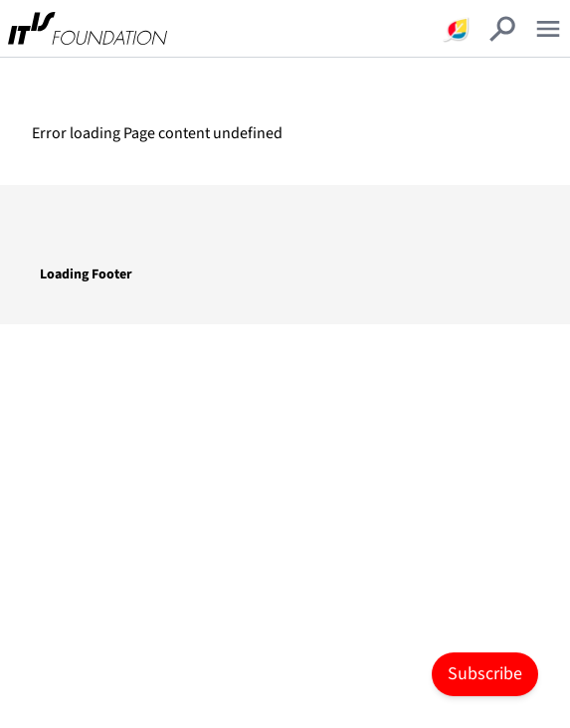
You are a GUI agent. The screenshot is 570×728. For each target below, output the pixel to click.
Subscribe (485, 674)
